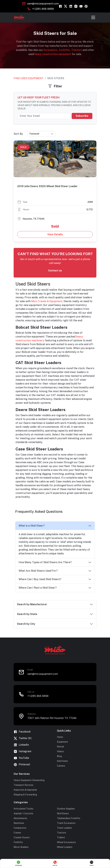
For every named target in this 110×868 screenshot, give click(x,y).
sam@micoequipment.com (43, 4)
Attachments (20, 818)
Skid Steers (63, 813)
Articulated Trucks (23, 809)
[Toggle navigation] (93, 17)
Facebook (22, 732)
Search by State (27, 614)
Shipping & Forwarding (25, 795)
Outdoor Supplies (66, 809)
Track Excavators (66, 823)
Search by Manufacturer (32, 604)
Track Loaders (64, 828)
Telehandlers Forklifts (69, 818)
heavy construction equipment (53, 54)
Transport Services (23, 785)
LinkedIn (21, 745)
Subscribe (82, 116)
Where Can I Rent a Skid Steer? (38, 588)
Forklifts (65, 50)
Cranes (17, 833)
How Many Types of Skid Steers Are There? (45, 562)
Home (60, 737)
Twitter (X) (23, 738)
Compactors (20, 828)
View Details (55, 234)
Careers (61, 766)
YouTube (21, 758)
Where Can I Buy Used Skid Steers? (40, 579)
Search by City (26, 624)
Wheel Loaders (65, 847)
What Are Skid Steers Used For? (38, 571)
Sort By (18, 134)
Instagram (22, 751)
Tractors (77, 50)
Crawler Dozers (22, 837)
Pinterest (22, 765)
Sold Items (62, 761)
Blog (59, 756)
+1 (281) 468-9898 (43, 9)
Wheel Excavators (66, 842)
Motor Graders (21, 847)
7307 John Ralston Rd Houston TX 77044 (52, 718)
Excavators (51, 50)
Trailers (61, 837)
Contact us (55, 271)
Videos (60, 751)
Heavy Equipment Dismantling (29, 780)
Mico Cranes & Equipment (47, 301)
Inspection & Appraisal (25, 790)
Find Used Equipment (29, 78)
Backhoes (19, 823)
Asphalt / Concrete (23, 813)
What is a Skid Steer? (32, 526)
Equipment (62, 742)
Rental (60, 747)
